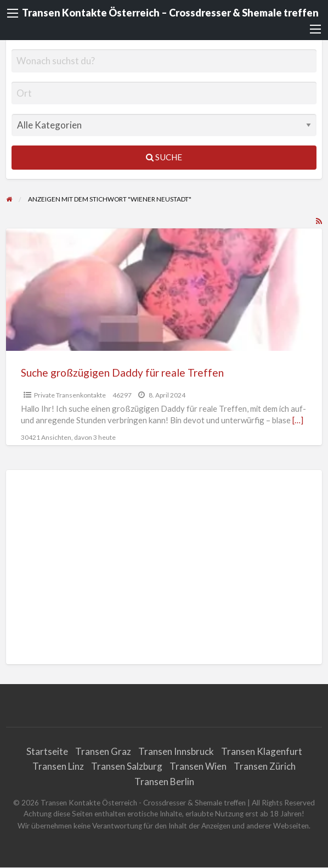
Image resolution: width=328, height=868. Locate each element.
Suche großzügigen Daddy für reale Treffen (122, 373)
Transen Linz (58, 766)
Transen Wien (198, 766)
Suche (164, 157)
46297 (122, 395)
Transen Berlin (164, 782)
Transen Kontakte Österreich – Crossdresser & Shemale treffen (170, 13)
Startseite (47, 751)
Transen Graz (103, 751)
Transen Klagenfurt (262, 751)
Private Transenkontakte (70, 395)
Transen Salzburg (127, 766)
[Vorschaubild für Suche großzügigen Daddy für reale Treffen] (164, 290)
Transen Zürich (265, 766)
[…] (298, 420)
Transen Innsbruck (176, 751)
